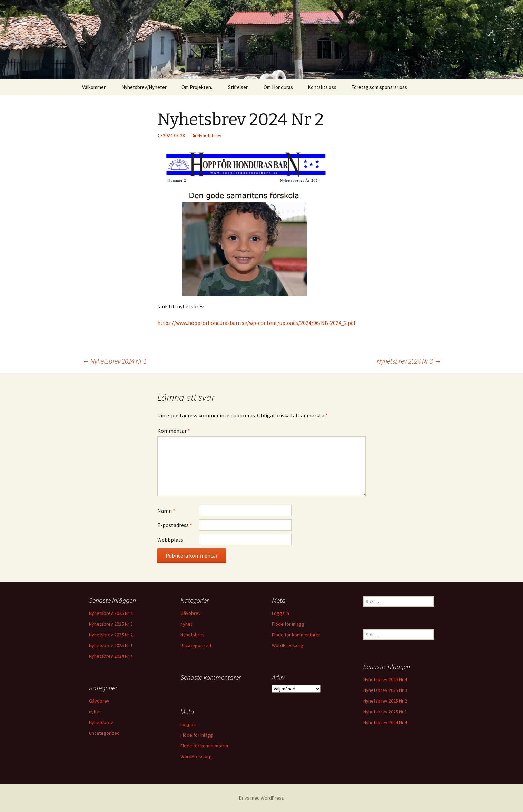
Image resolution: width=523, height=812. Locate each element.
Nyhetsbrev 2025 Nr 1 (111, 645)
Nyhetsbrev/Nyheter (144, 87)
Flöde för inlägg (288, 624)
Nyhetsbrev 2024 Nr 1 (114, 361)
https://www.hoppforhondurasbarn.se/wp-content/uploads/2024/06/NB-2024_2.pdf (256, 323)
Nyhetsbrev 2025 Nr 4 (111, 613)
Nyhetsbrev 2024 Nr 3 (409, 361)
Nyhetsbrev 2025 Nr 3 (111, 624)
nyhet (186, 624)
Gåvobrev (191, 613)
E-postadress (175, 525)
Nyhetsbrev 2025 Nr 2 (111, 635)
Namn (166, 511)
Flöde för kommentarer (296, 635)
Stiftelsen (238, 87)
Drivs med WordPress (261, 798)
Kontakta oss (322, 87)
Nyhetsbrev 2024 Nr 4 (111, 656)
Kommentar (174, 431)
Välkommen (94, 87)
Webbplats (170, 540)
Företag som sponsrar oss (379, 87)
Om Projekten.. (197, 87)
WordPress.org (288, 645)
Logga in (280, 613)
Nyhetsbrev (209, 135)
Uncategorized (196, 645)
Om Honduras (278, 87)
